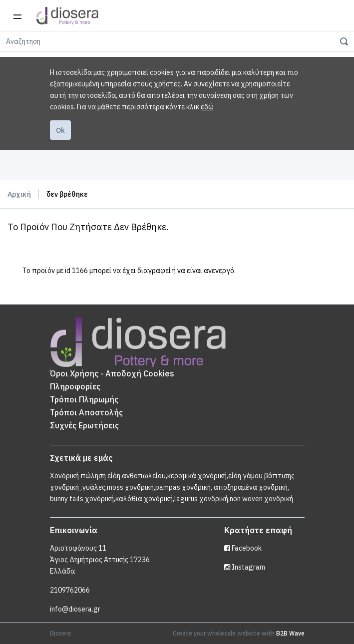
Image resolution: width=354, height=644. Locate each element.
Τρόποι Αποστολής (86, 412)
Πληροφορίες (75, 386)
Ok (60, 130)
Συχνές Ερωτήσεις (84, 425)
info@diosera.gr (75, 609)
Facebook (243, 548)
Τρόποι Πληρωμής (84, 399)
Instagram (245, 567)
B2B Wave (290, 633)
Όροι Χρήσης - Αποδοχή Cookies (112, 373)
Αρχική (19, 194)
